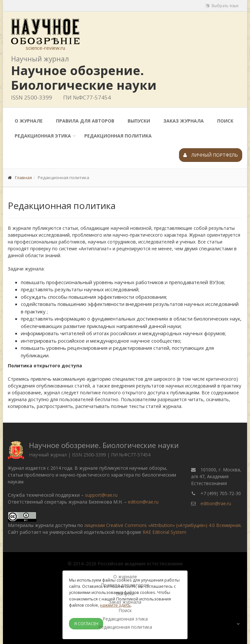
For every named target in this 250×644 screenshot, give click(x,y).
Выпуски (139, 121)
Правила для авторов (85, 121)
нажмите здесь (115, 605)
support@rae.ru (101, 495)
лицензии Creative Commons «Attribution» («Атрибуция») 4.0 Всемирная (162, 525)
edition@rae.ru (143, 502)
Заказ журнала (184, 121)
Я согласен (86, 624)
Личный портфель (211, 155)
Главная (23, 177)
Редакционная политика (118, 136)
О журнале (29, 121)
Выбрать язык (222, 6)
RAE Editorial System (164, 532)
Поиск (225, 121)
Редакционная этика (43, 136)
